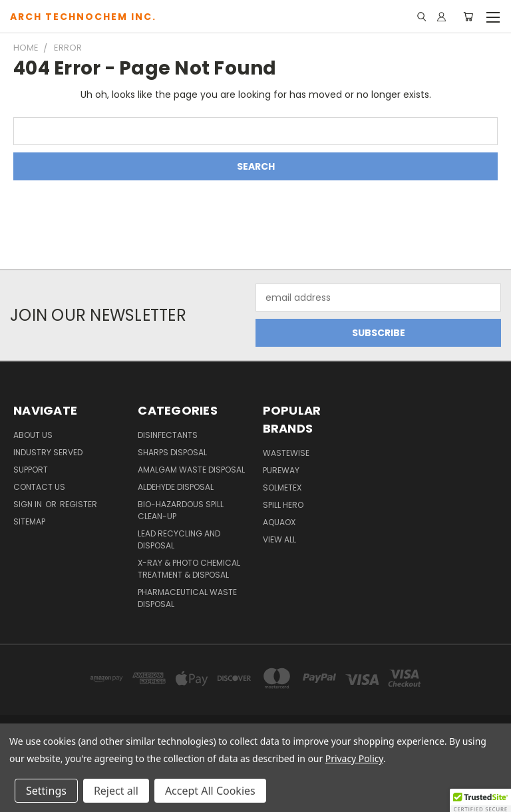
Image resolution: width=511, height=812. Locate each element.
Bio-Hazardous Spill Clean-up (181, 510)
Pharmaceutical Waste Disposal (187, 598)
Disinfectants (168, 435)
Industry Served (48, 452)
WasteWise (286, 453)
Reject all (116, 791)
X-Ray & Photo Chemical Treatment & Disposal (189, 569)
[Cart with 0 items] (468, 17)
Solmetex (282, 488)
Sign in (29, 504)
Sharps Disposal (172, 452)
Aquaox (279, 522)
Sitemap (29, 521)
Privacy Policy (354, 758)
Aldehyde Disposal (176, 487)
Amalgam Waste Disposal (191, 470)
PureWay (281, 470)
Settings (46, 791)
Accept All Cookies (210, 791)
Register (79, 504)
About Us (33, 435)
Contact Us (39, 487)
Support (31, 470)
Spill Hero (283, 505)
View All (279, 539)
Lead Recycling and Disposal (179, 539)
